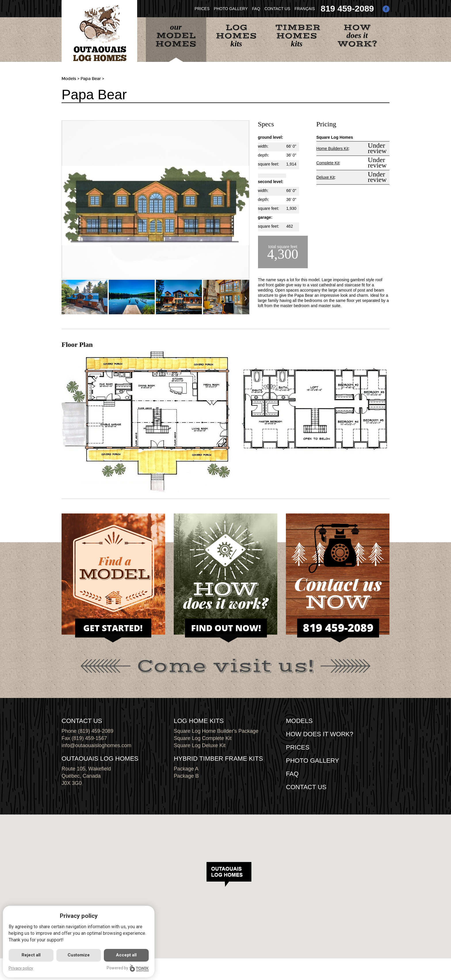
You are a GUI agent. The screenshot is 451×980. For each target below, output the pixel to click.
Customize (79, 955)
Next (246, 297)
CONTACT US (277, 9)
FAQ (256, 9)
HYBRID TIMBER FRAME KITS (218, 759)
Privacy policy (21, 968)
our (176, 36)
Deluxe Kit (326, 177)
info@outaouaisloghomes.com (96, 745)
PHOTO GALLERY (231, 9)
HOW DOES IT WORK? (320, 734)
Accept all (126, 955)
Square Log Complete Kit (203, 738)
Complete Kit (328, 163)
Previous (65, 297)
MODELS (299, 721)
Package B (186, 776)
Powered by (128, 968)
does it (357, 36)
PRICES (202, 9)
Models (69, 79)
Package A (186, 769)
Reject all (31, 955)
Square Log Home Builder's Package (216, 731)
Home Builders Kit (332, 149)
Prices (298, 747)
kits (236, 35)
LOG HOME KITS (199, 721)
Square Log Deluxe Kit (200, 745)
